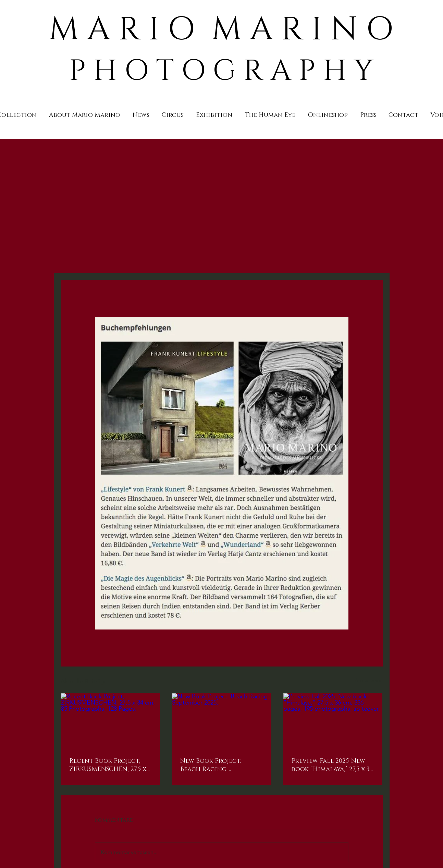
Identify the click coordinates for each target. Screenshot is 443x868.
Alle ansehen (369, 680)
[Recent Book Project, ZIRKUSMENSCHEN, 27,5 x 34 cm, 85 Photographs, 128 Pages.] (110, 721)
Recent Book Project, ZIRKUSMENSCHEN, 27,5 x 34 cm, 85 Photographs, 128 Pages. (108, 765)
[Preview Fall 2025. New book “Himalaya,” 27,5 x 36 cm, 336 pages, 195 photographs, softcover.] (333, 721)
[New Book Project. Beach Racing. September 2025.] (221, 721)
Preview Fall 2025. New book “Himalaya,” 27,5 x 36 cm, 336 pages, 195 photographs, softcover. (332, 765)
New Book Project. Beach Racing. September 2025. (211, 765)
